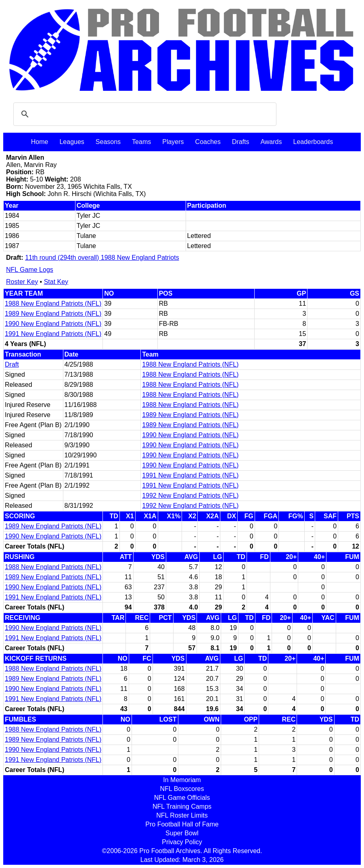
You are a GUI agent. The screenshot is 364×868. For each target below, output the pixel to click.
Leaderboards (313, 142)
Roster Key (22, 282)
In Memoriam (182, 780)
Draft (12, 364)
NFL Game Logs (30, 270)
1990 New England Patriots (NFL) (53, 324)
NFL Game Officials (182, 798)
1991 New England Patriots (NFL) (53, 334)
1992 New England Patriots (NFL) (190, 496)
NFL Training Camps (182, 806)
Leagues (72, 142)
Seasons (108, 142)
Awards (271, 142)
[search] (144, 114)
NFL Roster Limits (182, 815)
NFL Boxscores (182, 789)
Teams (141, 142)
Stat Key (56, 282)
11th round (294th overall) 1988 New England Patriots (102, 258)
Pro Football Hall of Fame (182, 824)
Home (40, 142)
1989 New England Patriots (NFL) (53, 314)
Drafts (241, 142)
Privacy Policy (182, 842)
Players (173, 142)
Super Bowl (182, 833)
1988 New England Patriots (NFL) (53, 304)
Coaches (208, 142)
